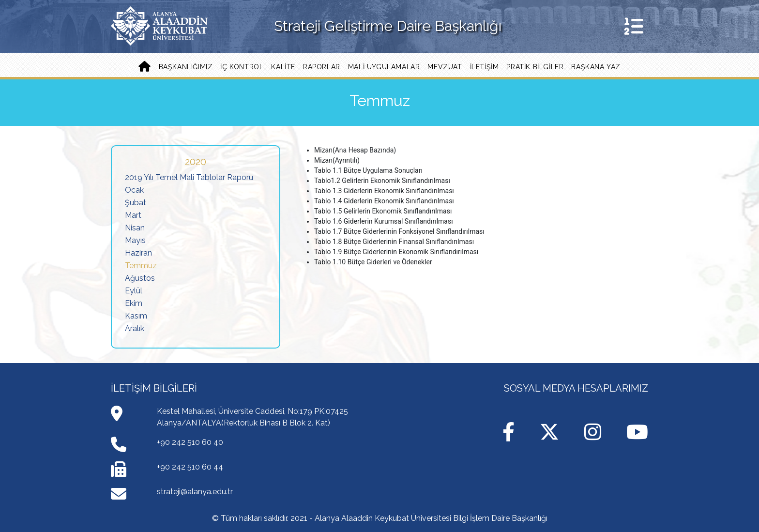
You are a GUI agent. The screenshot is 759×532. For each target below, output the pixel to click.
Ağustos (140, 278)
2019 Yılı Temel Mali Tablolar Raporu (189, 177)
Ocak (134, 190)
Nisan (135, 228)
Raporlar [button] (322, 67)
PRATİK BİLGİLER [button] (535, 67)
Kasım (136, 316)
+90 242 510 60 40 (190, 442)
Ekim (134, 303)
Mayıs (135, 240)
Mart (133, 215)
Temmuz (141, 266)
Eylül (134, 291)
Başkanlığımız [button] (186, 67)
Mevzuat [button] (445, 67)
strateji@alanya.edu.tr (195, 492)
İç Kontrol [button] (242, 67)
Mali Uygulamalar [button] (384, 67)
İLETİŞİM (485, 67)
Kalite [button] (283, 67)
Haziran (138, 253)
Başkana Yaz (596, 67)
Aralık (135, 328)
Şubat (136, 203)
